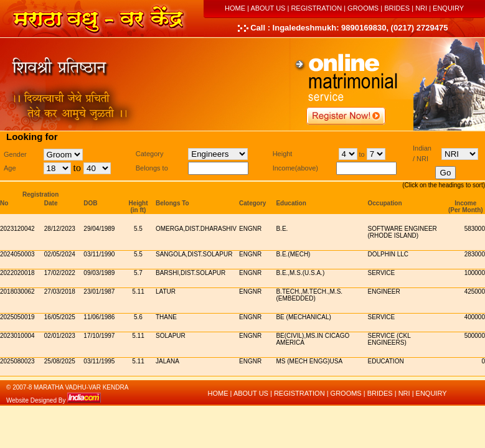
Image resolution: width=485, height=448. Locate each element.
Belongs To (172, 203)
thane (166, 317)
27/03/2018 (60, 292)
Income (465, 203)
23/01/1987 (99, 292)
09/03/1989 (99, 273)
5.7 (138, 273)
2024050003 (17, 254)
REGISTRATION (316, 8)
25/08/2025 (60, 361)
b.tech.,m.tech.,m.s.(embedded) (309, 295)
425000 (475, 292)
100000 (475, 273)
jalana (167, 361)
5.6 (138, 317)
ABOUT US (268, 8)
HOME (235, 8)
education (386, 361)
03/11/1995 (99, 361)
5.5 (138, 229)
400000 (475, 317)
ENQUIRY (448, 8)
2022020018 (17, 273)
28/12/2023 (60, 229)
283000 (475, 254)
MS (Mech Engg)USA (309, 361)
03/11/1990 (99, 254)
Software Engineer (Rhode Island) (403, 232)
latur (166, 292)
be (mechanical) (303, 317)
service (382, 273)
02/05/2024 (60, 254)
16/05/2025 (60, 317)
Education (291, 203)
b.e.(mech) (293, 254)
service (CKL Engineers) (389, 339)
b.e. (282, 229)
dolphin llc (388, 254)
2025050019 (17, 317)
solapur (171, 336)
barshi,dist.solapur (191, 273)
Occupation (385, 203)
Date (51, 203)
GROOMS (363, 8)
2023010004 (17, 336)
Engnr (250, 229)
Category (252, 203)
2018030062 (17, 292)
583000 (475, 229)
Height (138, 203)
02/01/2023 (60, 336)
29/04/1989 (99, 229)
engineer (384, 292)
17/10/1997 (99, 336)
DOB (90, 203)
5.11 (138, 292)
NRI (421, 8)
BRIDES (397, 8)
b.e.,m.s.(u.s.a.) (300, 273)
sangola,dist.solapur (194, 254)
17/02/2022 (60, 273)
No (4, 203)
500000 (475, 336)
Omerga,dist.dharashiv (196, 229)
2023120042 (17, 229)
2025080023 (17, 361)
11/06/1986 (99, 317)
